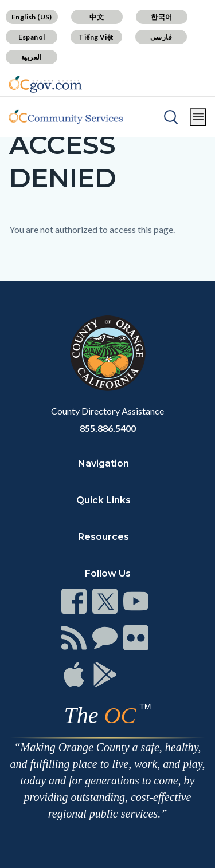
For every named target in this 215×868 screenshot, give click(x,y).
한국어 (161, 17)
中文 (97, 17)
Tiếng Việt (96, 37)
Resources (103, 537)
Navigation (103, 463)
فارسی (161, 37)
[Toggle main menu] (198, 117)
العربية (32, 57)
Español (32, 37)
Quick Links (103, 500)
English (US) (32, 17)
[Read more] (45, 84)
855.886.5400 (108, 428)
